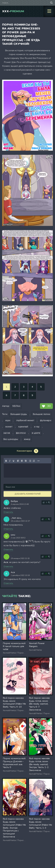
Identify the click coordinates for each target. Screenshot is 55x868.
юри (8, 420)
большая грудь (19, 414)
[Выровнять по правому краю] (26, 461)
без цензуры (11, 439)
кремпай (23, 427)
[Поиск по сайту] (51, 3)
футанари (46, 420)
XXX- (13, 11)
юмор (27, 439)
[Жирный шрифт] (6, 461)
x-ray (37, 427)
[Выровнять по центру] (22, 461)
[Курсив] (10, 461)
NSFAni (16, 406)
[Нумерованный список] (34, 461)
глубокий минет (25, 420)
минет (9, 427)
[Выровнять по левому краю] (18, 461)
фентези (21, 433)
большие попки (42, 414)
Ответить (8, 512)
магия (7, 433)
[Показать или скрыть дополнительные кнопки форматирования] (38, 461)
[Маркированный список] (30, 461)
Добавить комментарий (28, 494)
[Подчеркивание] (13, 461)
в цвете (36, 433)
